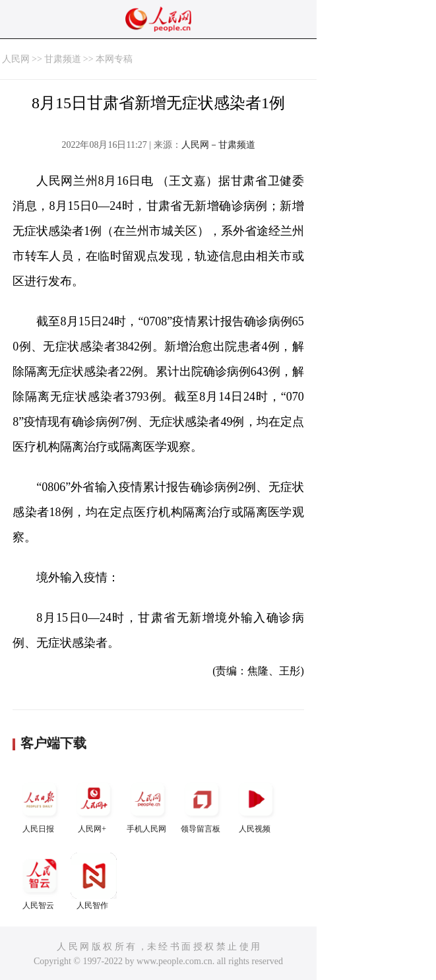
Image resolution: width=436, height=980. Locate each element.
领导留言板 (202, 805)
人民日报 (40, 805)
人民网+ (94, 805)
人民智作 (94, 881)
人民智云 (40, 881)
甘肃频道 (63, 59)
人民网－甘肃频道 (218, 145)
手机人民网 (148, 805)
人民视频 (256, 805)
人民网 (16, 59)
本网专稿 (114, 59)
